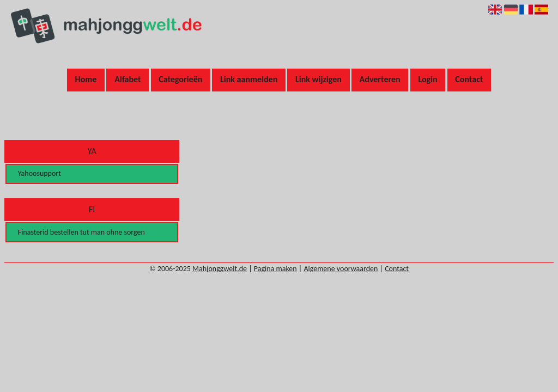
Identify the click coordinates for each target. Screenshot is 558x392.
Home (86, 79)
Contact (469, 79)
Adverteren (380, 79)
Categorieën (180, 79)
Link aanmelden (249, 79)
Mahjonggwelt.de (220, 269)
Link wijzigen (319, 79)
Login (427, 79)
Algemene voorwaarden (341, 269)
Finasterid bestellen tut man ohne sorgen (81, 232)
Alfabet (128, 79)
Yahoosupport (40, 173)
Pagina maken (275, 269)
